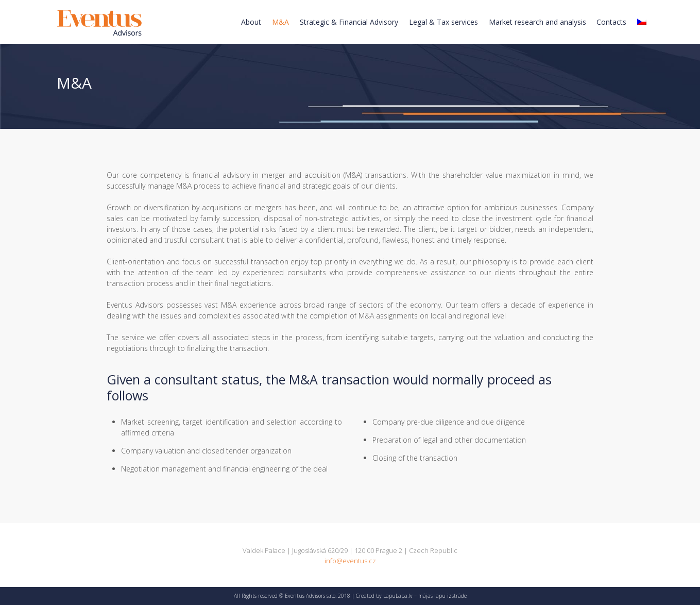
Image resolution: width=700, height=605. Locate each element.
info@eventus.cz (350, 561)
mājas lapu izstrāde (442, 596)
